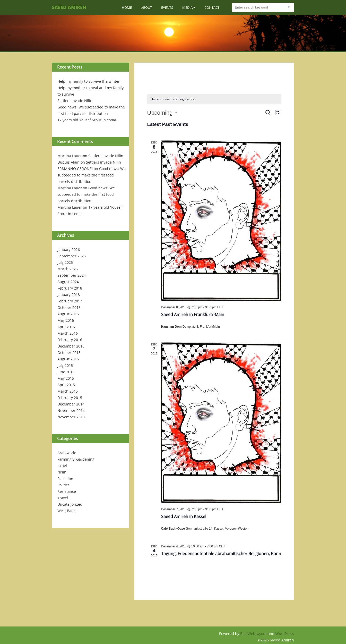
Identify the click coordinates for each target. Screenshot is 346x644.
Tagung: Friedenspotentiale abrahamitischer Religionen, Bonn (221, 554)
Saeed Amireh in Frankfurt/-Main (193, 315)
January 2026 (69, 249)
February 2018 (70, 288)
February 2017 (70, 301)
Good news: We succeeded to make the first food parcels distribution (92, 175)
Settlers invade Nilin (75, 101)
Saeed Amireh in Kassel (184, 516)
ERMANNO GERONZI (75, 169)
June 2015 (66, 372)
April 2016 (66, 327)
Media (187, 7)
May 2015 (66, 378)
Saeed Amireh (69, 7)
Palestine (65, 478)
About (146, 7)
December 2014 (71, 404)
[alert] (214, 99)
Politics (63, 485)
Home (127, 7)
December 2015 (71, 346)
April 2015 (66, 385)
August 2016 (68, 314)
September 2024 (72, 275)
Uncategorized (70, 504)
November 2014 (71, 410)
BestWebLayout (254, 634)
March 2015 (68, 391)
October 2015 (69, 353)
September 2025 (72, 256)
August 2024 (68, 282)
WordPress (285, 634)
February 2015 (70, 398)
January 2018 (69, 295)
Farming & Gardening (76, 459)
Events (167, 7)
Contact (212, 7)
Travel (63, 498)
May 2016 (66, 320)
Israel (62, 466)
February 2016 (70, 340)
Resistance (67, 491)
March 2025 (68, 269)
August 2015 (68, 359)
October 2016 (69, 307)
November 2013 (71, 417)
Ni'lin (62, 472)
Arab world (67, 453)
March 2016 (68, 333)
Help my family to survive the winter (89, 81)
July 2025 (65, 262)
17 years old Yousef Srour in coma (87, 120)
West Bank (66, 511)
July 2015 (65, 365)
